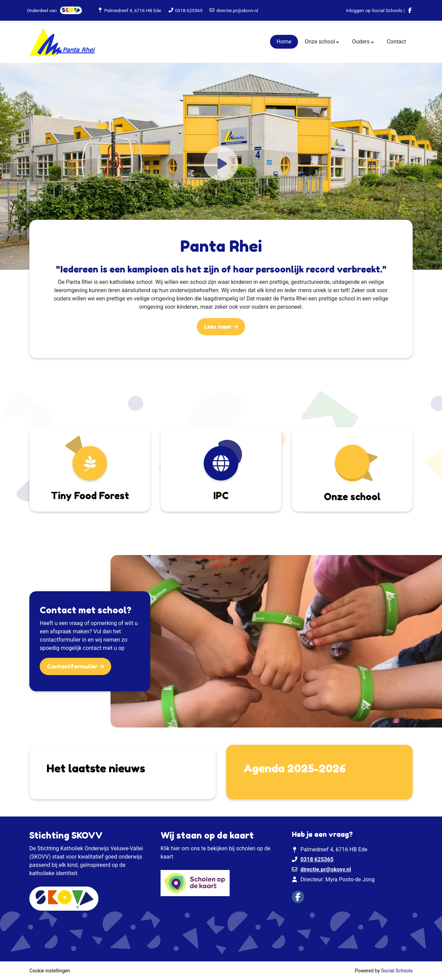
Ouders (362, 42)
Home (284, 42)
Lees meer (219, 327)
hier (176, 848)
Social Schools (397, 971)
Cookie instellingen (50, 971)
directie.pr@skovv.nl (237, 10)
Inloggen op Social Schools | (375, 10)
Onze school (320, 42)
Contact (396, 42)
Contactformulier (73, 666)
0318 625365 (189, 10)
